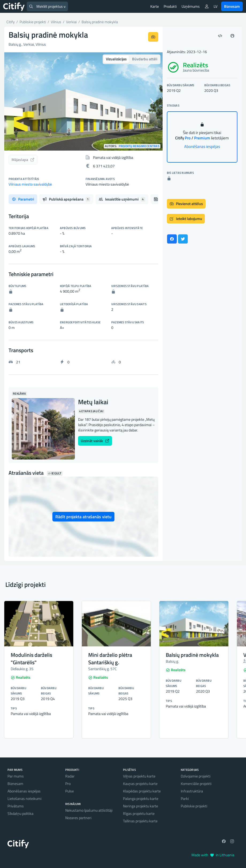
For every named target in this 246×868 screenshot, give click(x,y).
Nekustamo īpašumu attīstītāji (89, 810)
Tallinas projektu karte (140, 821)
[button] (16, 101)
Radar (70, 776)
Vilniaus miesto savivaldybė (30, 184)
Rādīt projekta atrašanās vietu (83, 517)
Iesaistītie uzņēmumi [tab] (122, 199)
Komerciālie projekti (196, 783)
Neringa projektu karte (141, 806)
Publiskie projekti (194, 806)
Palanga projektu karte (141, 798)
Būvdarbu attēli (145, 59)
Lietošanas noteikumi (24, 798)
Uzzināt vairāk (95, 441)
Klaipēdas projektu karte (142, 791)
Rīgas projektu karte (139, 813)
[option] (83, 101)
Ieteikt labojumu (186, 219)
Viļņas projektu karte (139, 776)
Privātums (16, 806)
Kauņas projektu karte (140, 783)
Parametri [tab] (23, 199)
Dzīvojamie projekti (196, 776)
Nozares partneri (78, 818)
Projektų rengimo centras (139, 146)
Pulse (70, 791)
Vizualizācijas (116, 59)
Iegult (55, 473)
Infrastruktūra (192, 791)
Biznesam (232, 6)
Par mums (16, 776)
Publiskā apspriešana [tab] (66, 199)
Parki (185, 798)
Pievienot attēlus (186, 204)
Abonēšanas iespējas (202, 146)
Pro (68, 783)
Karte (155, 6)
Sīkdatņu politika (20, 813)
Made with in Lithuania (213, 855)
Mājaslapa (23, 160)
